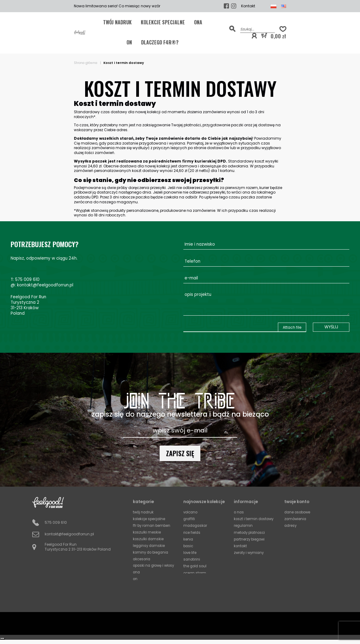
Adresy (291, 525)
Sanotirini (192, 558)
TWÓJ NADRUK (117, 22)
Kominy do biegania (152, 552)
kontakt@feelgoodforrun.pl (45, 285)
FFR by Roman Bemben (152, 526)
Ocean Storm (195, 572)
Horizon (190, 585)
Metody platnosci (250, 532)
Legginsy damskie (150, 545)
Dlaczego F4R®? (160, 42)
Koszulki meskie (147, 532)
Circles (189, 591)
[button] (254, 36)
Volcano (191, 512)
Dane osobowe (298, 512)
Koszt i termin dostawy (254, 519)
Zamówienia (296, 519)
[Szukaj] (258, 29)
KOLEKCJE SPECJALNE (163, 22)
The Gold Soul (196, 565)
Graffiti (189, 519)
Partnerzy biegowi (250, 539)
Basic (189, 545)
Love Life (190, 552)
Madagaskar (196, 525)
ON (129, 42)
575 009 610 (27, 280)
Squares (191, 598)
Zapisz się (180, 453)
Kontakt (248, 6)
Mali (188, 578)
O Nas (239, 512)
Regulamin (244, 525)
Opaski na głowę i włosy (149, 568)
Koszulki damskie (149, 539)
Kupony (291, 532)
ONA (198, 22)
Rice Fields (192, 532)
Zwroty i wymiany (250, 552)
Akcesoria (142, 558)
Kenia (188, 539)
